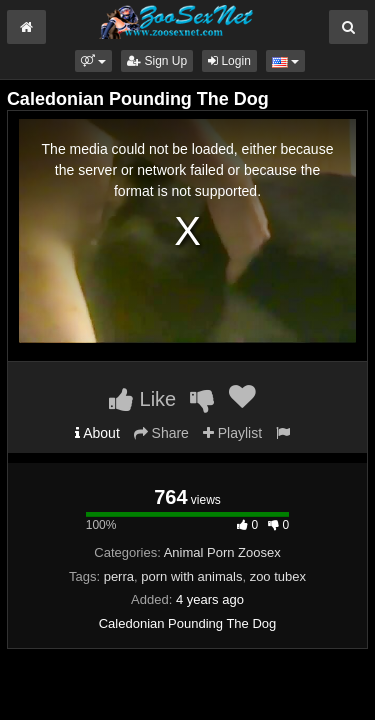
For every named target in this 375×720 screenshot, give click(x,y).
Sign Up (157, 61)
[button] (93, 61)
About (97, 433)
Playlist (232, 433)
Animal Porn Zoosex (222, 552)
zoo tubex (278, 576)
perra (119, 576)
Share (161, 433)
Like (142, 399)
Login (229, 61)
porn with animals (191, 576)
